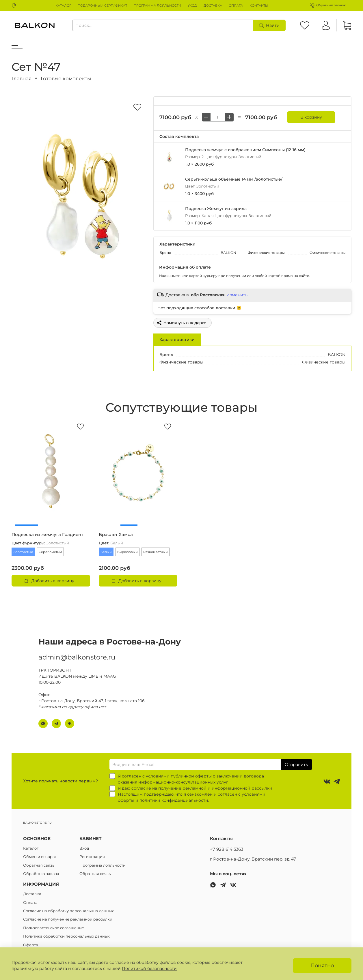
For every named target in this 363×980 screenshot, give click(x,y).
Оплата (30, 903)
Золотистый (23, 552)
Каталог (31, 848)
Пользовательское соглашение (54, 928)
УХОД (192, 5)
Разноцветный (156, 552)
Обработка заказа (41, 874)
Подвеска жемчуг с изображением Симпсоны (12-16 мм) (245, 150)
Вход (84, 848)
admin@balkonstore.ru (77, 651)
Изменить (237, 295)
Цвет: (111, 543)
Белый (106, 552)
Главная (22, 78)
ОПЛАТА (236, 5)
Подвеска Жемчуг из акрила (216, 209)
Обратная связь (39, 865)
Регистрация (92, 857)
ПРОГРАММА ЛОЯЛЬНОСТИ (157, 5)
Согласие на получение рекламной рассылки (68, 919)
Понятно (322, 965)
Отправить (296, 764)
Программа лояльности (103, 865)
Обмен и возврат (40, 857)
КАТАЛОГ (63, 5)
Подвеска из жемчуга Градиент (47, 535)
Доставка (32, 894)
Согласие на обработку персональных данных (68, 911)
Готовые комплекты (66, 78)
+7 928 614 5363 (227, 849)
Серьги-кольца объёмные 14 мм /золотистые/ (234, 179)
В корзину (311, 117)
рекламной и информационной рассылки (227, 788)
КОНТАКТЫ (259, 5)
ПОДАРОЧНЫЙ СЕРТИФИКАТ (102, 5)
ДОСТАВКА (213, 5)
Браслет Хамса (116, 535)
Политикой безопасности (149, 968)
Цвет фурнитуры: (40, 543)
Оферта (31, 945)
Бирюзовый (127, 552)
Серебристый (50, 552)
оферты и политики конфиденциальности (163, 800)
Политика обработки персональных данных (66, 936)
